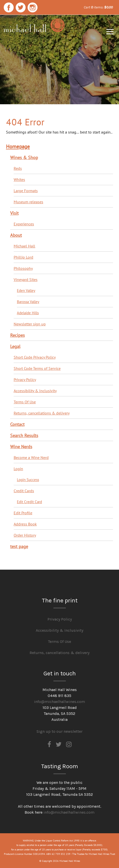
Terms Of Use (25, 402)
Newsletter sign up (30, 324)
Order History (25, 535)
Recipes (18, 335)
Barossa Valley (28, 302)
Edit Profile (23, 513)
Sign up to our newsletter (59, 731)
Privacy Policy (25, 380)
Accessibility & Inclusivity (35, 391)
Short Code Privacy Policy (35, 357)
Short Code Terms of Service (37, 368)
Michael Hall (24, 246)
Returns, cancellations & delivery (42, 413)
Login (18, 469)
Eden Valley (26, 290)
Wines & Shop (24, 157)
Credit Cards (24, 491)
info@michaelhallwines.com (59, 702)
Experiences (24, 224)
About (16, 235)
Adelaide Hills (28, 313)
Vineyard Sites (26, 279)
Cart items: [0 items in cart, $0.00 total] (98, 7)
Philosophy (23, 268)
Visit (14, 213)
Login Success (28, 480)
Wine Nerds (21, 447)
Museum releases (28, 202)
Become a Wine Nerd (31, 457)
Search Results (24, 435)
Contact (17, 424)
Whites (19, 179)
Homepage (18, 146)
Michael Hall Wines (34, 35)
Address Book (25, 524)
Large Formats (26, 191)
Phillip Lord (23, 257)
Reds (18, 168)
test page (19, 546)
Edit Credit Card (29, 502)
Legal (15, 346)
